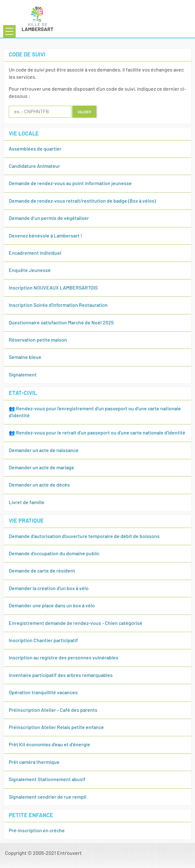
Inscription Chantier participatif (43, 641)
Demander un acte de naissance (44, 450)
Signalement (23, 375)
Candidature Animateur (34, 166)
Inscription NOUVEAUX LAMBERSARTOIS (53, 288)
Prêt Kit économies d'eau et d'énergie (49, 745)
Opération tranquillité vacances (43, 693)
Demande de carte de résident (42, 571)
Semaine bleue (25, 357)
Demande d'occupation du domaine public (54, 554)
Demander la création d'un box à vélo (49, 588)
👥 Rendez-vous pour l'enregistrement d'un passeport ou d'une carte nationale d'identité (95, 412)
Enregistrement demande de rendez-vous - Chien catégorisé (76, 623)
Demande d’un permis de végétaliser (49, 218)
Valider (84, 112)
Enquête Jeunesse (30, 270)
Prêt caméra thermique (34, 762)
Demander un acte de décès (39, 485)
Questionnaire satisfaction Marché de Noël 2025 (61, 323)
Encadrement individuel (35, 253)
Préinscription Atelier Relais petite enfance (56, 727)
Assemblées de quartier (35, 149)
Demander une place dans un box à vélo (52, 606)
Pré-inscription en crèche (37, 831)
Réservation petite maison (38, 340)
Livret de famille (27, 503)
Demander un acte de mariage (41, 468)
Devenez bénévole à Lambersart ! (45, 236)
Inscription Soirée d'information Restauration (58, 305)
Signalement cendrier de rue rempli (48, 797)
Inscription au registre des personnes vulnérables (64, 658)
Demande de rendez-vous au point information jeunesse (70, 184)
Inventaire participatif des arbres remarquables (61, 675)
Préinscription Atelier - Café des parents (53, 710)
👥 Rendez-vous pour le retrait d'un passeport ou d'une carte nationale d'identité (97, 433)
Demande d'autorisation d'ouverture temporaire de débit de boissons (84, 536)
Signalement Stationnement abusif (47, 780)
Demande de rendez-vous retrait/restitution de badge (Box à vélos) (82, 201)
